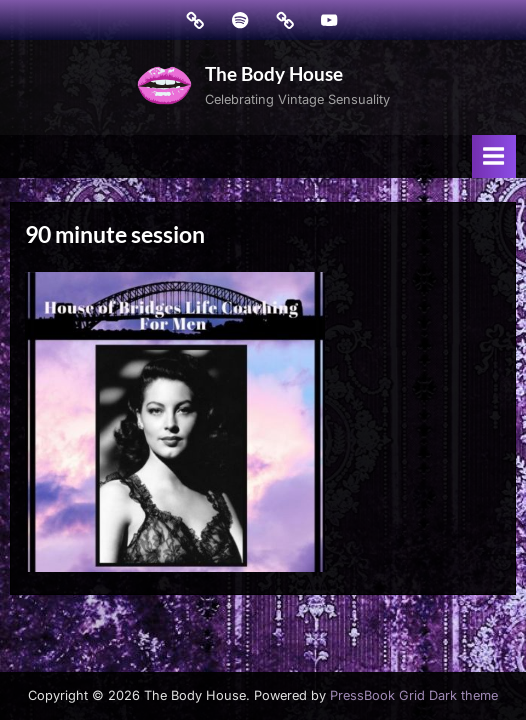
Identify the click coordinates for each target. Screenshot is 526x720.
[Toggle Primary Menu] (494, 156)
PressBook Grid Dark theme (414, 695)
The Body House (274, 73)
